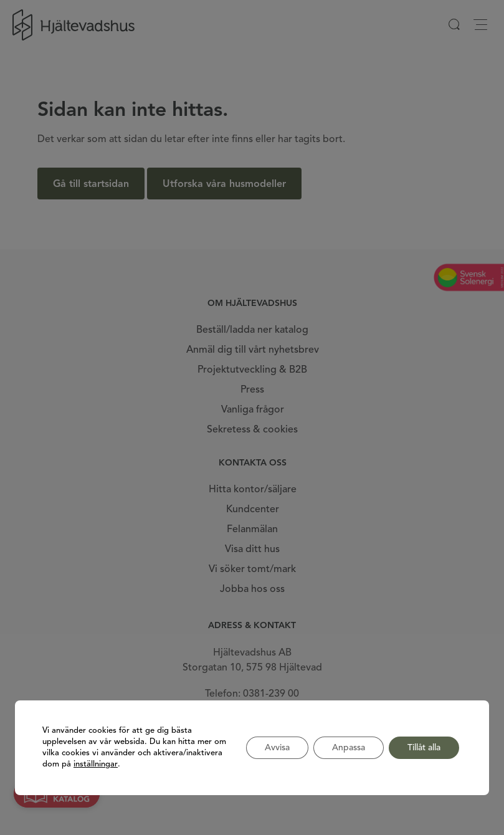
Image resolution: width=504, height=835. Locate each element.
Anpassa (349, 748)
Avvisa (277, 748)
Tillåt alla (424, 748)
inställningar (96, 764)
